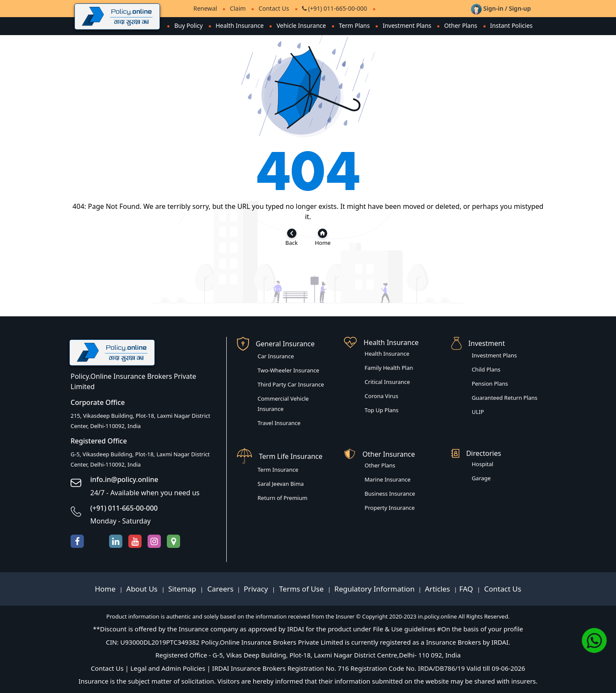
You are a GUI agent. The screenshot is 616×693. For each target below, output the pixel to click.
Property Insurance (389, 508)
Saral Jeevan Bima (281, 484)
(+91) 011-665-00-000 (335, 8)
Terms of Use (301, 589)
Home (106, 589)
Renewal (205, 8)
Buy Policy (188, 25)
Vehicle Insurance (301, 25)
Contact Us (274, 8)
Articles (438, 589)
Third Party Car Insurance (291, 384)
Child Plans (486, 369)
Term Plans (354, 25)
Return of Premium (283, 498)
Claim (238, 8)
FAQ (467, 589)
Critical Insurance (387, 382)
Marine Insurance (387, 479)
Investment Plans (407, 25)
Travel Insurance (279, 423)
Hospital (483, 464)
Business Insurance (390, 494)
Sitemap (183, 589)
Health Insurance (240, 25)
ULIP (478, 412)
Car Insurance (276, 356)
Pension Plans (490, 384)
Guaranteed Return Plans (505, 398)
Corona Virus (381, 396)
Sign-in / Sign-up (501, 8)
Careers (219, 589)
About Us (143, 589)
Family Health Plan (389, 368)
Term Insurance (278, 470)
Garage (481, 478)
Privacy (257, 589)
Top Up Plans (381, 410)
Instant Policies (511, 25)
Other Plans (461, 25)
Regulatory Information (375, 589)
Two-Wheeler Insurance (288, 370)
